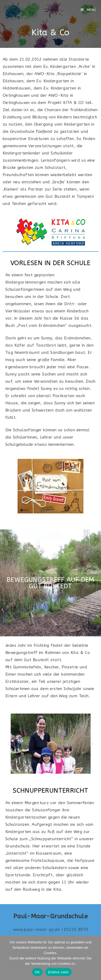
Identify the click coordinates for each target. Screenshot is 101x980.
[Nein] (94, 958)
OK (37, 972)
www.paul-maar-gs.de (37, 929)
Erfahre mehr (58, 972)
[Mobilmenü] (88, 10)
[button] (9, 744)
